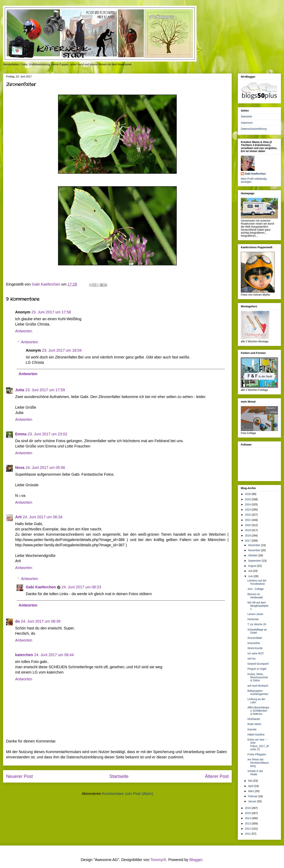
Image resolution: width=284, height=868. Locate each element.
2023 (248, 510)
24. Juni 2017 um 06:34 (43, 517)
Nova (20, 468)
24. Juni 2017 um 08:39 (41, 621)
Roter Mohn (254, 724)
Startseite (119, 776)
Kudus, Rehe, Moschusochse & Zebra (258, 677)
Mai (250, 781)
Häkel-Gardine (256, 735)
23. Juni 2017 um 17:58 (51, 312)
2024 (248, 504)
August (252, 566)
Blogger (196, 860)
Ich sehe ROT (256, 653)
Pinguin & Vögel (257, 669)
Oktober (253, 555)
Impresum (247, 123)
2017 (248, 541)
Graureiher (254, 643)
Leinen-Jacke (255, 614)
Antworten (24, 331)
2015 (248, 813)
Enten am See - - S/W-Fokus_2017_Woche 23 (258, 744)
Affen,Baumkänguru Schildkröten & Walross (258, 711)
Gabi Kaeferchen (41, 587)
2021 (248, 520)
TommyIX (158, 860)
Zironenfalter (255, 638)
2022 (248, 515)
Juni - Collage (256, 589)
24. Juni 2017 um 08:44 (54, 655)
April (251, 786)
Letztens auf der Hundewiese (257, 582)
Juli (250, 571)
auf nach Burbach (258, 686)
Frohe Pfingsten (257, 754)
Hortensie (253, 619)
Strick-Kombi (255, 648)
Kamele (252, 729)
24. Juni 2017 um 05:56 (45, 468)
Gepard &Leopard (258, 664)
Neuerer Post (19, 776)
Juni (251, 576)
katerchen (24, 655)
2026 (248, 494)
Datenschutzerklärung (254, 129)
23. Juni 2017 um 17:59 (45, 390)
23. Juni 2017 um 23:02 (47, 434)
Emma (21, 434)
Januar (252, 801)
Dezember (254, 545)
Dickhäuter (254, 719)
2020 (248, 525)
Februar (253, 796)
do (17, 621)
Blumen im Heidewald (255, 596)
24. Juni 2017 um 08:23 (81, 587)
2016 (248, 808)
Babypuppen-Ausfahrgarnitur (258, 692)
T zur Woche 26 (257, 624)
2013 (248, 824)
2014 (248, 818)
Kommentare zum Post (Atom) (128, 794)
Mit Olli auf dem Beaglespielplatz (258, 606)
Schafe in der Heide (255, 773)
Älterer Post (217, 776)
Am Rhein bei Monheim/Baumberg (258, 763)
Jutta (20, 390)
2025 (248, 499)
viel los (252, 659)
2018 (248, 535)
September (255, 561)
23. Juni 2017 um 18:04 (62, 350)
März (251, 791)
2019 (248, 530)
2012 (248, 829)
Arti (18, 517)
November (254, 550)
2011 (248, 834)
